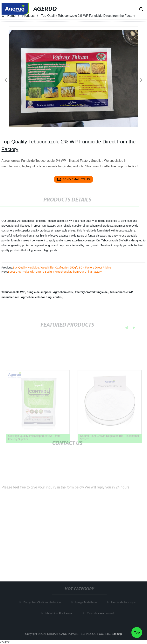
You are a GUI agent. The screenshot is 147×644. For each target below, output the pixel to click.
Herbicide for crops (124, 602)
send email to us (73, 179)
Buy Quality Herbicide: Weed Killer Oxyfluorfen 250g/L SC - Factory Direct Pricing (62, 268)
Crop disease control (101, 613)
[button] (131, 9)
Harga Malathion (87, 602)
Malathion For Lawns (59, 613)
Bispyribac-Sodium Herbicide (43, 602)
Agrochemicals (63, 292)
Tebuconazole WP (13, 292)
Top (137, 632)
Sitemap (117, 634)
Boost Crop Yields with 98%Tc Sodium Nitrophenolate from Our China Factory (55, 272)
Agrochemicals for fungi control (42, 297)
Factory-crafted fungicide (92, 292)
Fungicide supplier (39, 292)
